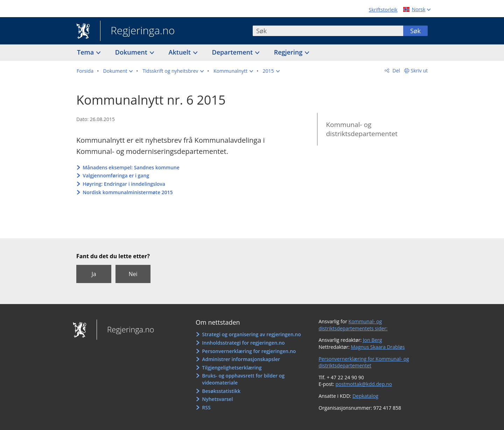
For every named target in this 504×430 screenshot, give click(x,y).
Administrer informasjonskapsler (241, 359)
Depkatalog (365, 396)
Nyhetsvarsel (217, 399)
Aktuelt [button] (181, 52)
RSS (206, 407)
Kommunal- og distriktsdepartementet (362, 129)
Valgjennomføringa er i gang (116, 175)
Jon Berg (373, 340)
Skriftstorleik (383, 10)
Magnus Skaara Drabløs (378, 347)
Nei (133, 274)
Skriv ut (419, 71)
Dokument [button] (132, 52)
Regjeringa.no (137, 31)
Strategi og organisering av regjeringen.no (251, 334)
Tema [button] (86, 52)
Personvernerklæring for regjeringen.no (249, 351)
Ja (94, 274)
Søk (415, 31)
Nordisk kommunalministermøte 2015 (128, 192)
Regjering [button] (289, 52)
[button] (118, 71)
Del (396, 71)
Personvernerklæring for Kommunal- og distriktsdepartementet (364, 362)
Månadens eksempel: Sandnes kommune (131, 167)
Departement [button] (233, 52)
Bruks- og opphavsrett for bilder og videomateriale (243, 379)
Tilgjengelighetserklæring (232, 368)
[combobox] (328, 31)
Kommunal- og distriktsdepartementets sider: (353, 325)
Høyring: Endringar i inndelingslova (124, 184)
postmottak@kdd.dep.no (364, 384)
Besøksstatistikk (221, 391)
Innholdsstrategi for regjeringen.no (243, 343)
